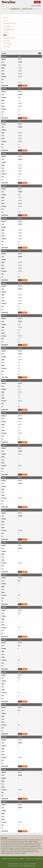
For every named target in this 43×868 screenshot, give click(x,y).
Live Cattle (6, 41)
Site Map (22, 859)
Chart (20, 86)
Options (25, 86)
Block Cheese (7, 26)
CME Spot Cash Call (9, 38)
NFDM (5, 35)
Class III (5, 18)
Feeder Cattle (7, 44)
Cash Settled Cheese (9, 23)
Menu (37, 2)
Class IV (5, 20)
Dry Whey (6, 32)
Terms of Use (29, 859)
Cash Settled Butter (9, 29)
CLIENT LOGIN (36, 6)
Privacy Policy (38, 859)
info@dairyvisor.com (29, 866)
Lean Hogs (6, 47)
